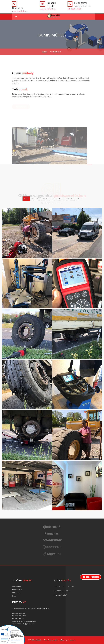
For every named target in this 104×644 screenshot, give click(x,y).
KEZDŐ (45, 52)
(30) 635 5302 (20, 616)
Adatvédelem (17, 590)
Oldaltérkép (16, 593)
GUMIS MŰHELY (56, 52)
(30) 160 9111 (20, 618)
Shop (14, 596)
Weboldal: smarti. (50, 640)
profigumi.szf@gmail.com (27, 621)
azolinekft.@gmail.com (26, 624)
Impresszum (17, 587)
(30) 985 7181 (20, 613)
